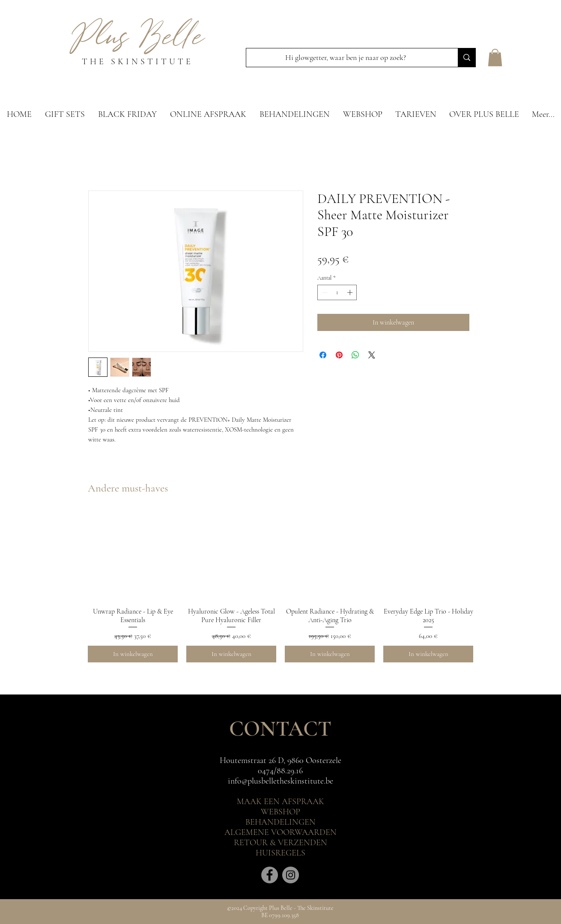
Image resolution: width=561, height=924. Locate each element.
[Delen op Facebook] (323, 355)
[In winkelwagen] (133, 654)
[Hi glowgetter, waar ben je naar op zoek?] (346, 58)
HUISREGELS (280, 853)
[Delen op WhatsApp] (355, 355)
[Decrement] (324, 292)
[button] (495, 58)
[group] (280, 586)
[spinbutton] (337, 292)
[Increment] (351, 292)
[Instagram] (291, 875)
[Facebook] (270, 875)
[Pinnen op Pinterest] (339, 355)
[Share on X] (372, 355)
